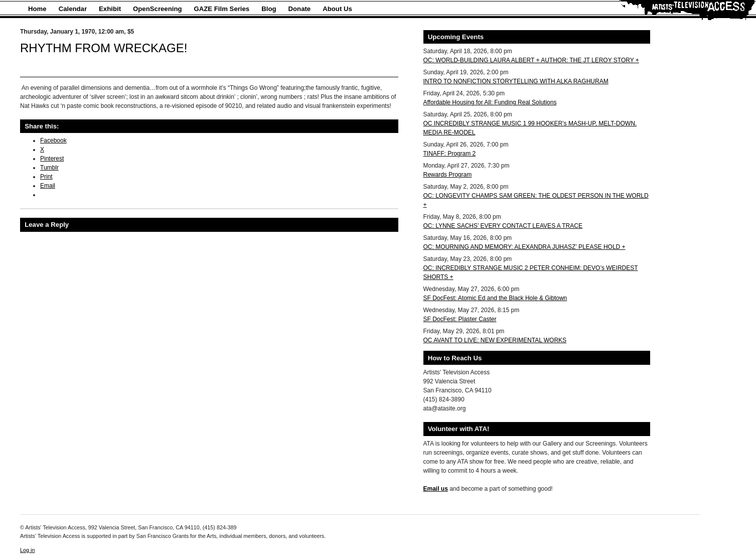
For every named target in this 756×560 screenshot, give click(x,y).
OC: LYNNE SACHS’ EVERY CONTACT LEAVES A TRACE (503, 226)
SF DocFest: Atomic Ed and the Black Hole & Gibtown (495, 298)
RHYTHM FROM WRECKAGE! (104, 48)
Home (37, 9)
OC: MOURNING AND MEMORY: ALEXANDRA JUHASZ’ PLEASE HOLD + (524, 247)
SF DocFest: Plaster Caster (460, 319)
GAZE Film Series (222, 9)
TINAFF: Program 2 (450, 154)
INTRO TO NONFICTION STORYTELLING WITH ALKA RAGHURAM (516, 81)
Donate (300, 9)
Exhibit (110, 9)
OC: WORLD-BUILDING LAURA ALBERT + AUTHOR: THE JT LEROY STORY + (531, 60)
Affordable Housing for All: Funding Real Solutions (490, 102)
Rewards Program (448, 175)
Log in (27, 550)
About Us (337, 9)
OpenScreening (157, 9)
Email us (436, 489)
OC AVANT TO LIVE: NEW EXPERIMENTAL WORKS (495, 340)
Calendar (73, 9)
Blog (269, 9)
